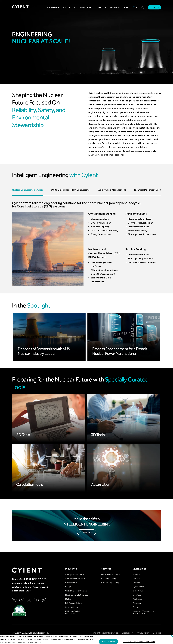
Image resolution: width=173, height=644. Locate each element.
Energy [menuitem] (68, 587)
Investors (102, 7)
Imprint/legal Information (106, 633)
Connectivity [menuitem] (71, 583)
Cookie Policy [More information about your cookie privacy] (21, 642)
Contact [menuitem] (136, 583)
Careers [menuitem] (136, 579)
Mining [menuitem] (68, 599)
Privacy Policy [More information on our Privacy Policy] (34, 642)
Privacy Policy (143, 633)
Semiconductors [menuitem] (72, 607)
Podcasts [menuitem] (137, 603)
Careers (126, 7)
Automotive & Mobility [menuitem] (75, 579)
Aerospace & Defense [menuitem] (74, 575)
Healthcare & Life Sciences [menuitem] (77, 595)
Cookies (157, 633)
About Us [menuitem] (137, 575)
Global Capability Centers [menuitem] (76, 591)
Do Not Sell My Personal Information (139, 642)
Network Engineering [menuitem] (110, 575)
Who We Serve (86, 7)
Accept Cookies (108, 642)
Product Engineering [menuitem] (110, 583)
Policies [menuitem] (136, 607)
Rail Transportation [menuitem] (73, 603)
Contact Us (154, 7)
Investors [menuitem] (137, 595)
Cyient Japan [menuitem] (138, 587)
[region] (86, 639)
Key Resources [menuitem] (139, 599)
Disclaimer (127, 633)
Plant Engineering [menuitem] (109, 579)
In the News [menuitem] (138, 591)
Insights (115, 7)
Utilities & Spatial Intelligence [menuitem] (73, 612)
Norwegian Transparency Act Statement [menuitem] (143, 612)
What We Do (69, 7)
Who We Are (53, 7)
